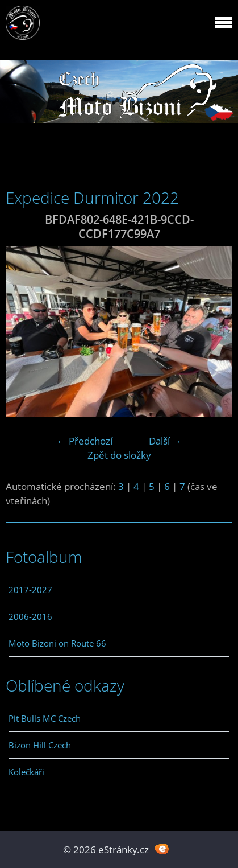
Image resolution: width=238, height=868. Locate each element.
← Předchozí (85, 441)
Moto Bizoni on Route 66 (57, 643)
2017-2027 (30, 590)
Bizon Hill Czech (40, 745)
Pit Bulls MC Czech (45, 718)
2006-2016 (30, 616)
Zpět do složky (119, 455)
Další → (165, 441)
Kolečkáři (26, 772)
